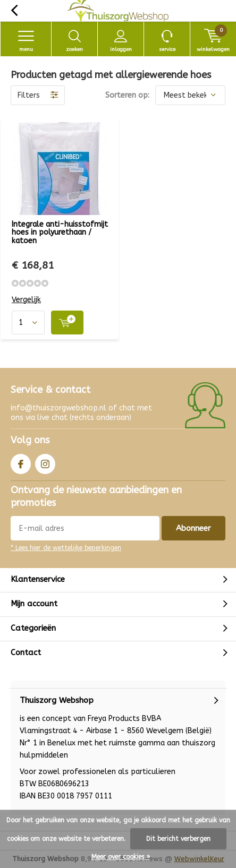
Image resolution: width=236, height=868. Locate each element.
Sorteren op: (127, 95)
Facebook (21, 462)
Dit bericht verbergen (178, 839)
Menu (26, 41)
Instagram (45, 462)
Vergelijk (26, 300)
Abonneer (193, 528)
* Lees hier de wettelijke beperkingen (66, 548)
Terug (14, 11)
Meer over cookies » (121, 857)
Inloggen (121, 41)
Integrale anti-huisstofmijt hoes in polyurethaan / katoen (60, 233)
